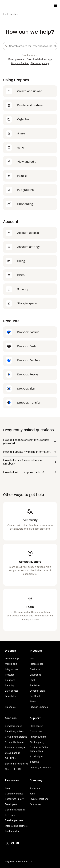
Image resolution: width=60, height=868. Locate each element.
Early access (12, 691)
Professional (36, 664)
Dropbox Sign (26, 389)
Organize (23, 119)
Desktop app (12, 658)
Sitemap (34, 762)
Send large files (13, 726)
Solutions (10, 680)
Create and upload (30, 91)
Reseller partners (14, 820)
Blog (7, 788)
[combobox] (33, 46)
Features (10, 675)
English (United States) (19, 861)
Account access (28, 233)
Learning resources (40, 767)
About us (35, 788)
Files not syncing (40, 63)
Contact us (36, 731)
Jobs (32, 794)
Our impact (36, 804)
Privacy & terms (38, 737)
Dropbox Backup (20, 63)
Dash (33, 680)
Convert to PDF (13, 769)
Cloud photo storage (16, 737)
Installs (22, 176)
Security (23, 289)
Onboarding (25, 204)
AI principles (37, 756)
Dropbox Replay (28, 374)
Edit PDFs (10, 758)
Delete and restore (30, 105)
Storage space (27, 303)
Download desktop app (39, 59)
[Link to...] (30, 442)
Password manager (15, 747)
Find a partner (13, 831)
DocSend (35, 696)
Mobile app (11, 664)
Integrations (25, 190)
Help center (11, 14)
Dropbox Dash (27, 346)
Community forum (15, 810)
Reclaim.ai (36, 685)
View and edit (26, 162)
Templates (11, 696)
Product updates (39, 707)
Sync (21, 148)
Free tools (10, 707)
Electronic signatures (16, 764)
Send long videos (14, 731)
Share (21, 133)
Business (35, 669)
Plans (21, 275)
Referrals (10, 815)
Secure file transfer (15, 742)
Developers (11, 804)
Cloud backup (13, 753)
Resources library (14, 799)
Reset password (17, 59)
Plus (32, 658)
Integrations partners (16, 826)
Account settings (29, 247)
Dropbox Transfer (29, 403)
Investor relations (39, 799)
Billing (21, 261)
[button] (7, 46)
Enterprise (35, 675)
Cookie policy (37, 742)
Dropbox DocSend (29, 360)
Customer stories (14, 794)
